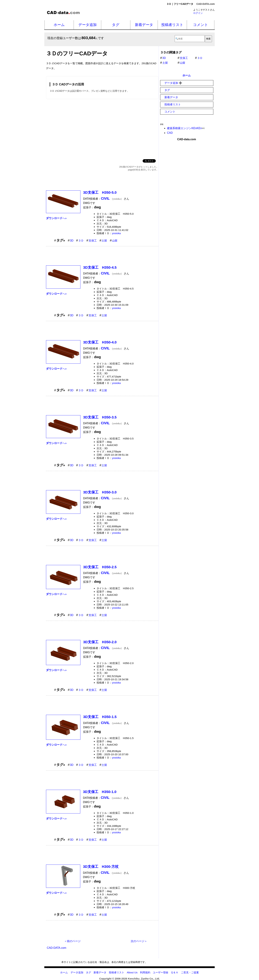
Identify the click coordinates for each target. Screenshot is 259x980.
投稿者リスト (172, 25)
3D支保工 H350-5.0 (100, 192)
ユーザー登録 (161, 972)
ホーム (59, 25)
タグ (116, 25)
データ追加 (87, 25)
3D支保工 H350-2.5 (100, 567)
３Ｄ (81, 241)
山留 (115, 241)
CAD (170, 133)
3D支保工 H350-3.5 (100, 417)
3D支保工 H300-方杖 (101, 867)
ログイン (198, 13)
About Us (132, 972)
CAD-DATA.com (206, 4)
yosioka (116, 233)
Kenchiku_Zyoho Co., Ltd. (144, 979)
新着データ (144, 25)
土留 (104, 241)
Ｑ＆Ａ (174, 972)
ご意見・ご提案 (190, 972)
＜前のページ (72, 941)
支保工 (93, 241)
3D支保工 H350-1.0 (100, 792)
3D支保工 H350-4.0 (100, 342)
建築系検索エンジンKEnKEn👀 (186, 128)
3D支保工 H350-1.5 (100, 717)
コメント (201, 25)
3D (72, 241)
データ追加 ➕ (173, 83)
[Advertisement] (102, 128)
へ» (56, 218)
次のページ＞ (139, 941)
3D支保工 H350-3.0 (100, 492)
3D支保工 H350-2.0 (100, 642)
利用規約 (145, 972)
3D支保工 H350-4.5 (100, 267)
